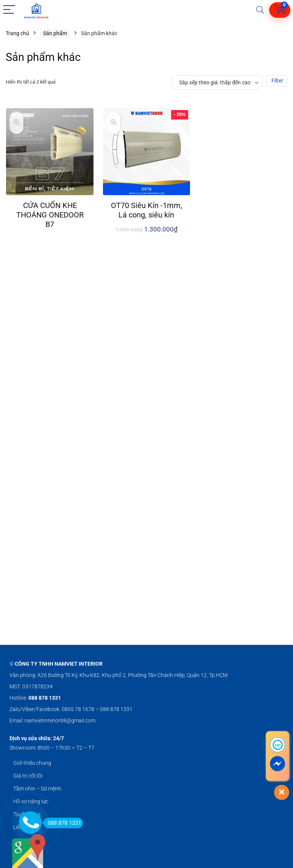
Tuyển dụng (27, 814)
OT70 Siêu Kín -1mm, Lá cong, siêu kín (146, 210)
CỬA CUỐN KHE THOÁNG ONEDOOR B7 (50, 215)
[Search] (260, 10)
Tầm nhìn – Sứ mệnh (37, 789)
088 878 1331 (62, 823)
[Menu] (9, 10)
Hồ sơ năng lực (31, 801)
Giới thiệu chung (32, 763)
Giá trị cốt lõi (28, 776)
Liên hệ (21, 827)
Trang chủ (17, 33)
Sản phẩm (55, 33)
